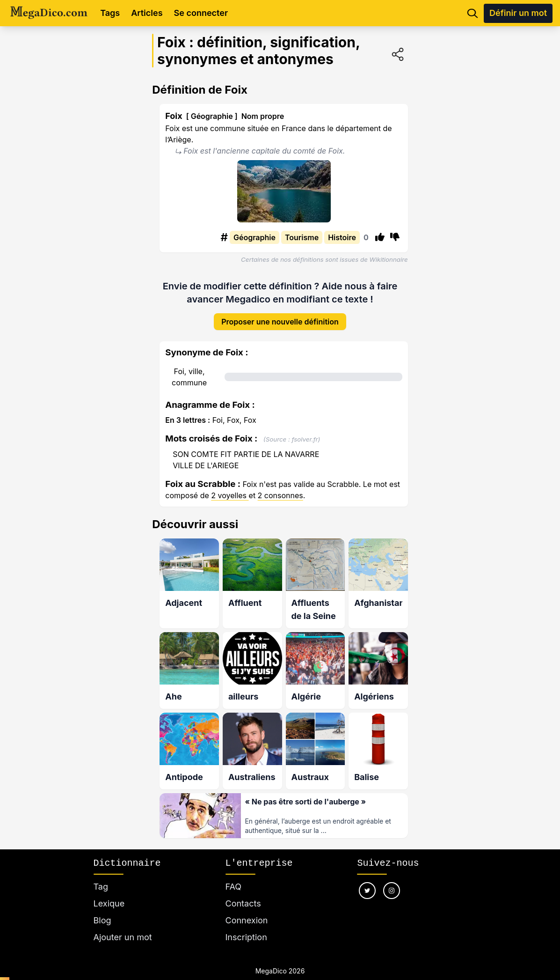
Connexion (247, 909)
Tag (101, 875)
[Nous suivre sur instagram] (392, 879)
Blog (102, 909)
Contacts (243, 892)
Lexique (109, 892)
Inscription (246, 926)
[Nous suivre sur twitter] (367, 879)
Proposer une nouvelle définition (280, 314)
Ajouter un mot (123, 926)
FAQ (234, 875)
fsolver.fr (305, 432)
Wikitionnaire (389, 259)
